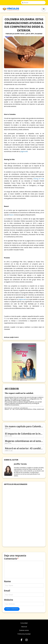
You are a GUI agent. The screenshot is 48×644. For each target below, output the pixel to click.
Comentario (11, 559)
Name (7, 581)
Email (7, 591)
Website (9, 600)
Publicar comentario (12, 609)
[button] (44, 9)
